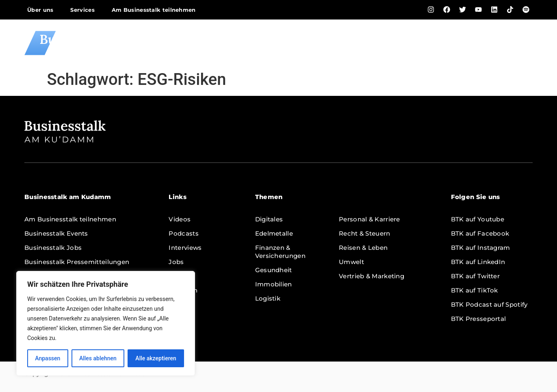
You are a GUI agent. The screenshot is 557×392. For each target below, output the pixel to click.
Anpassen (48, 358)
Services (82, 10)
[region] (106, 323)
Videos (296, 43)
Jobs (436, 43)
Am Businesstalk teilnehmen (154, 10)
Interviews (393, 43)
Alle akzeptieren (156, 358)
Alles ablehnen (98, 358)
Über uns (40, 10)
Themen (513, 43)
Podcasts (340, 43)
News (470, 43)
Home (258, 43)
